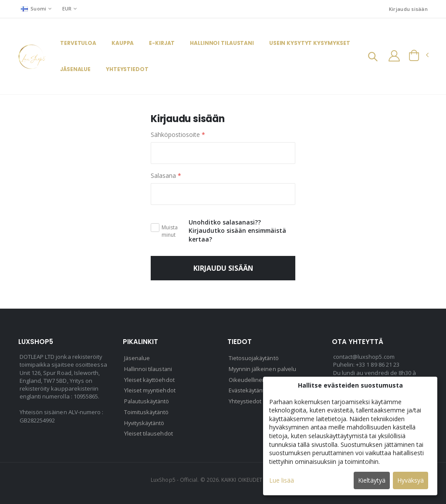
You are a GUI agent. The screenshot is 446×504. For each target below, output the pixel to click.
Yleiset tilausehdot (149, 432)
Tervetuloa (78, 43)
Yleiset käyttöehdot (150, 379)
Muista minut (170, 231)
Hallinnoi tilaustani (222, 43)
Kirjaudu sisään (408, 9)
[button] (372, 57)
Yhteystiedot (127, 70)
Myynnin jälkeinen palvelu (264, 369)
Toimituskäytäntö (147, 411)
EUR (67, 9)
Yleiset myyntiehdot (150, 390)
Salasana (166, 175)
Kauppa (123, 43)
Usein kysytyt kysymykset (310, 43)
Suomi (34, 9)
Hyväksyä (411, 480)
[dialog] (350, 436)
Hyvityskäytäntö (146, 421)
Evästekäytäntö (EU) (255, 390)
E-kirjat (162, 43)
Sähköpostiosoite (178, 135)
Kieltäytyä (372, 480)
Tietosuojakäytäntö (255, 358)
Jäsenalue (75, 70)
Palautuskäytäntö (148, 400)
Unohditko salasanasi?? (225, 222)
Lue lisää (282, 480)
